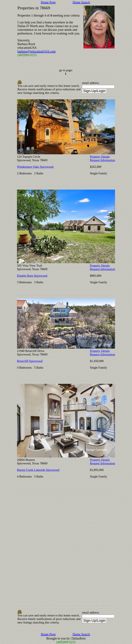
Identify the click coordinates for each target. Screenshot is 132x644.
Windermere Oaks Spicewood (35, 167)
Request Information (102, 160)
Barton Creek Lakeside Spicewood (38, 470)
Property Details (100, 157)
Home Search (81, 2)
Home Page (48, 2)
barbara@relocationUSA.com (37, 51)
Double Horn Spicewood (32, 276)
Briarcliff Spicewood (30, 361)
